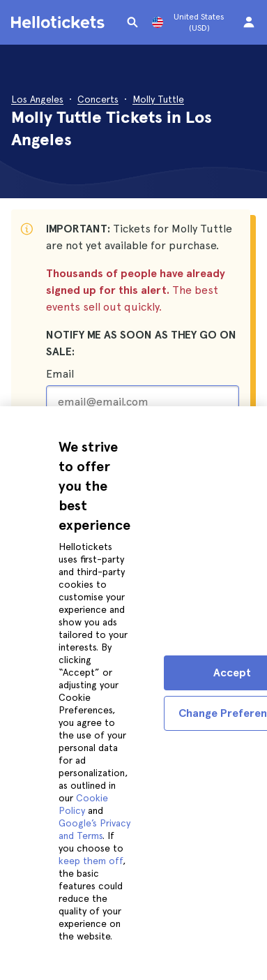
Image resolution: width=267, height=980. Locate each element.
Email (60, 374)
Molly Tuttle (158, 99)
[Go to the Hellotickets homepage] (60, 22)
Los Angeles (37, 99)
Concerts (98, 99)
